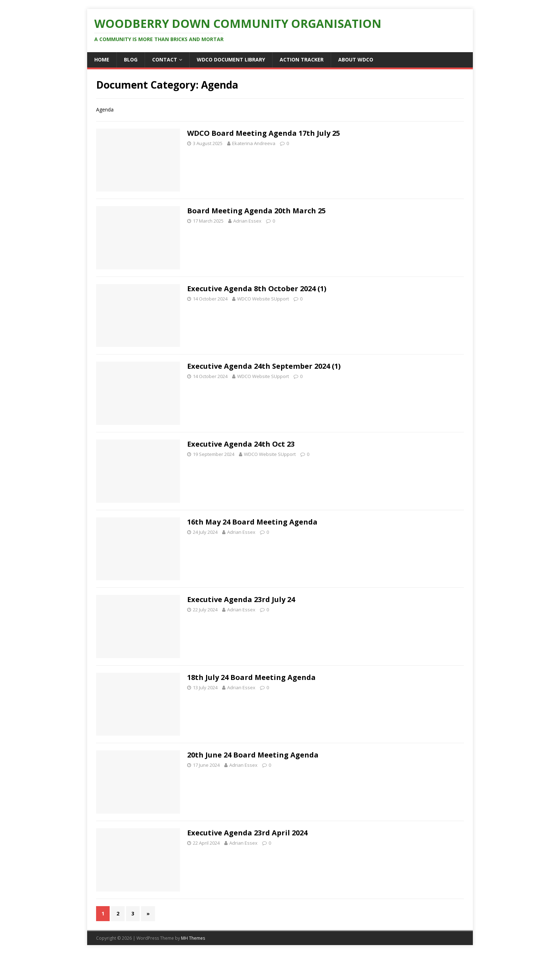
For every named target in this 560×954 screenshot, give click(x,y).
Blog (131, 59)
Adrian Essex (247, 221)
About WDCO (356, 59)
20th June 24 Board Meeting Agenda (253, 755)
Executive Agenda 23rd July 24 (241, 599)
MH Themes (193, 938)
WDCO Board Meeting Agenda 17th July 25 (264, 133)
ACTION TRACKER (302, 59)
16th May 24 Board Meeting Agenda (252, 522)
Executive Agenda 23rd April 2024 (247, 833)
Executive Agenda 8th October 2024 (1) (257, 289)
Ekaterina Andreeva (254, 143)
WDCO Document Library (231, 59)
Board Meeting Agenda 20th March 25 (256, 211)
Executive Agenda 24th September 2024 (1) (264, 366)
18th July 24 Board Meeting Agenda (251, 677)
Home (102, 59)
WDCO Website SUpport (263, 299)
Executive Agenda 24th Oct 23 (241, 444)
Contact (165, 59)
